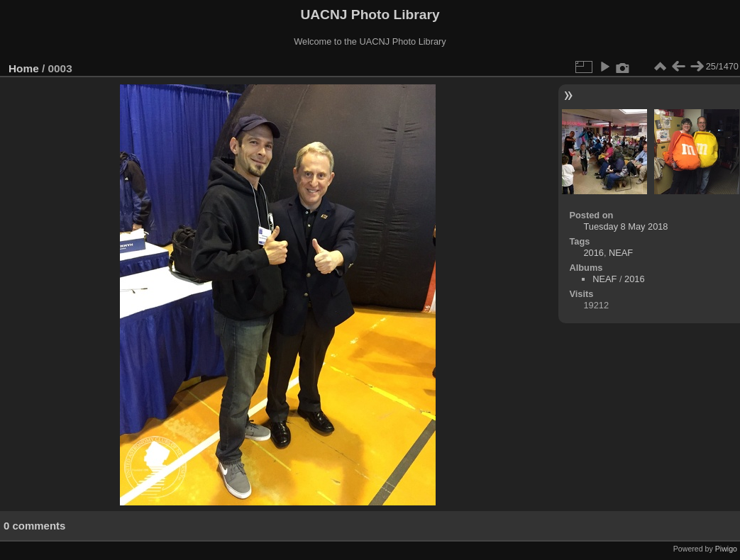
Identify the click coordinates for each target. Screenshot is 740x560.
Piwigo (726, 549)
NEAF (621, 253)
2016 (593, 253)
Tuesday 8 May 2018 (625, 226)
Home (24, 68)
